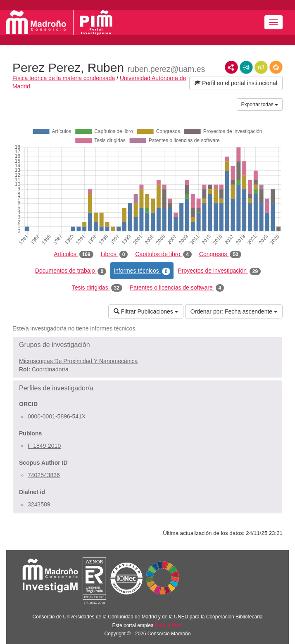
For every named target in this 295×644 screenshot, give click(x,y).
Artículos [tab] (73, 254)
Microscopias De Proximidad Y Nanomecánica (78, 361)
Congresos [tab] (220, 254)
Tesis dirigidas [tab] (97, 288)
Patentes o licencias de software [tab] (177, 288)
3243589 (39, 504)
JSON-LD (246, 67)
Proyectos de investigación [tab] (219, 271)
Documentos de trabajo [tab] (71, 271)
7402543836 (44, 475)
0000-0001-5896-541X (57, 416)
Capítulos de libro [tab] (163, 254)
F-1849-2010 (44, 446)
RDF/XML (231, 67)
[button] (147, 345)
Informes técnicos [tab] (142, 271)
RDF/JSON (276, 67)
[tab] (147, 345)
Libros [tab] (114, 254)
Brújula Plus (168, 625)
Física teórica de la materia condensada (64, 78)
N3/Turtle (261, 67)
